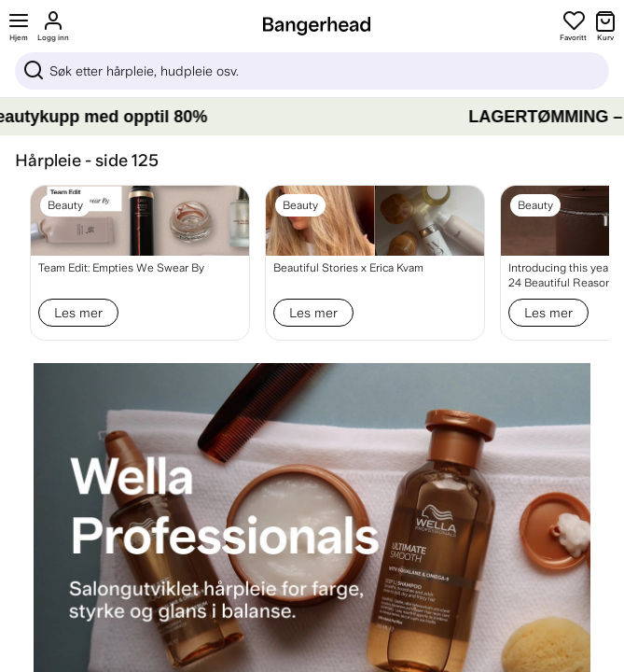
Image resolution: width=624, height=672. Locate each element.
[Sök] (312, 71)
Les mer (78, 313)
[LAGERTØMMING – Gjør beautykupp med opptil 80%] (312, 117)
